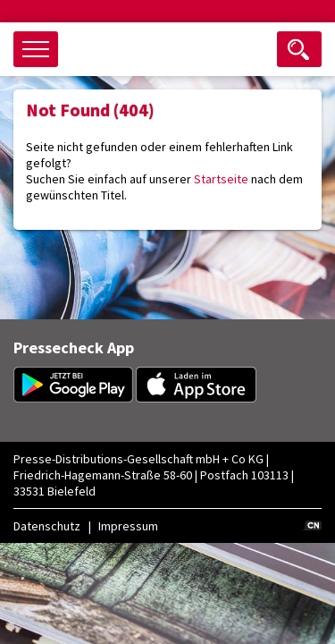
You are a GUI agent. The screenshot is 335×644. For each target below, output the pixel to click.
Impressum (128, 526)
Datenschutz (47, 526)
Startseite (221, 179)
